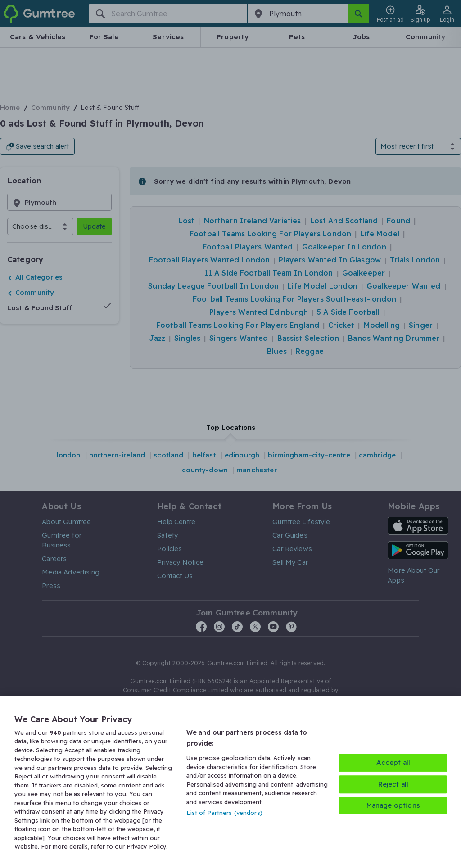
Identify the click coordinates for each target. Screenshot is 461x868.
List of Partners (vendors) (224, 813)
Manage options (393, 805)
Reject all (393, 784)
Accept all (393, 762)
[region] (230, 782)
